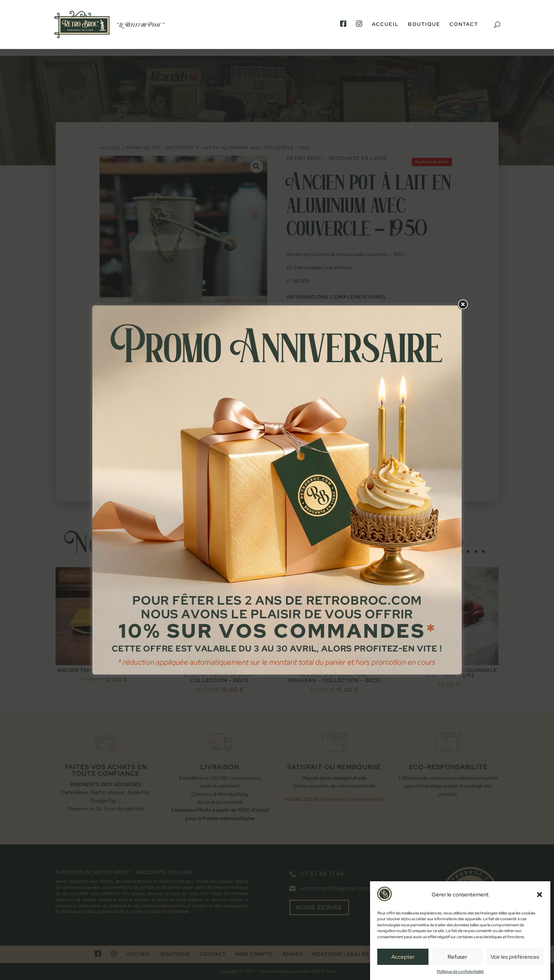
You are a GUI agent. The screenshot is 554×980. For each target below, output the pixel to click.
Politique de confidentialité (460, 971)
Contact (464, 24)
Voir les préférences (515, 957)
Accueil (385, 24)
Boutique (424, 24)
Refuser (457, 957)
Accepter (403, 957)
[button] (540, 895)
